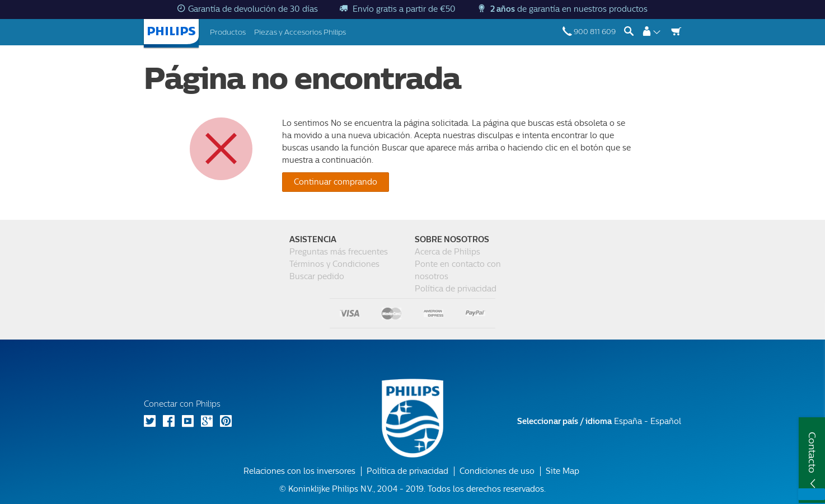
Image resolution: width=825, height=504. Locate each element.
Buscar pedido (317, 277)
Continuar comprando (336, 182)
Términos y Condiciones (334, 264)
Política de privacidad (456, 289)
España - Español (599, 421)
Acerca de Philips (447, 252)
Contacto (812, 453)
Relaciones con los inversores (299, 471)
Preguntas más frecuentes (339, 252)
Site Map (562, 471)
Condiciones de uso (497, 471)
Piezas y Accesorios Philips (300, 32)
